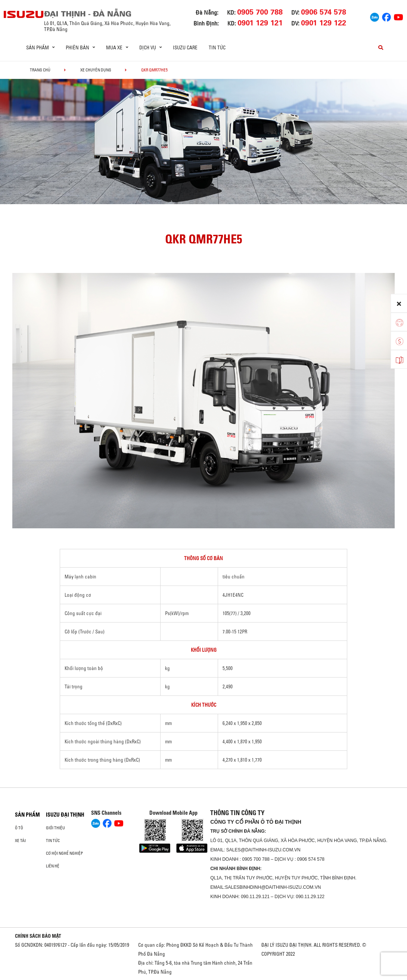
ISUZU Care (185, 47)
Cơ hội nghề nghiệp (64, 853)
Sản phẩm (27, 815)
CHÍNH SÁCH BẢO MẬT (38, 936)
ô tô (19, 828)
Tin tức (217, 47)
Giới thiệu (55, 828)
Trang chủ (40, 70)
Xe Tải (20, 841)
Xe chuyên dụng (96, 70)
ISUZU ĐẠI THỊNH (65, 815)
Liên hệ (53, 866)
